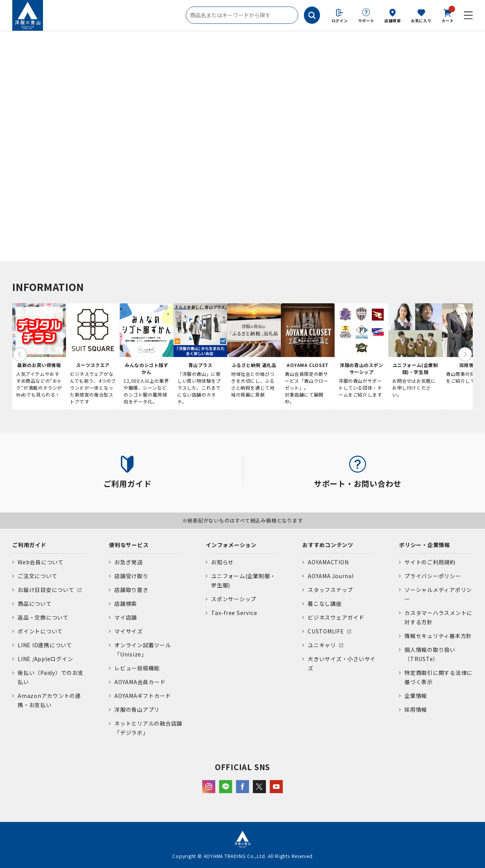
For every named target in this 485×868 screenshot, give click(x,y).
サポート (366, 21)
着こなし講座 (325, 603)
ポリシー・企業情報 (425, 545)
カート (448, 15)
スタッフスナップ (330, 590)
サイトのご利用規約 (430, 562)
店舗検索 (393, 21)
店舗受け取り (131, 576)
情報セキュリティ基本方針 (438, 636)
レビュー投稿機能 (137, 668)
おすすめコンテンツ (328, 545)
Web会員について (41, 562)
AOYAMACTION (328, 562)
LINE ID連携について (45, 645)
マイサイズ (129, 631)
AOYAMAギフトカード (143, 696)
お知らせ (222, 562)
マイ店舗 (126, 617)
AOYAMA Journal (331, 576)
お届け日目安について (46, 590)
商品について (35, 603)
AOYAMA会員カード (140, 682)
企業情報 (416, 696)
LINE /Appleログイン (45, 659)
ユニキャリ (322, 645)
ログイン (340, 21)
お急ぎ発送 (129, 562)
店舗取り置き (131, 590)
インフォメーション (231, 545)
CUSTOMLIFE (326, 631)
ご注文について (37, 576)
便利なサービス (129, 545)
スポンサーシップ (234, 599)
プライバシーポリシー (433, 576)
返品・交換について (43, 617)
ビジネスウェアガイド (336, 617)
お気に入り (421, 21)
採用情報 (416, 709)
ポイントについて (40, 631)
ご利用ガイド (29, 545)
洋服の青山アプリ (137, 709)
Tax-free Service (234, 613)
